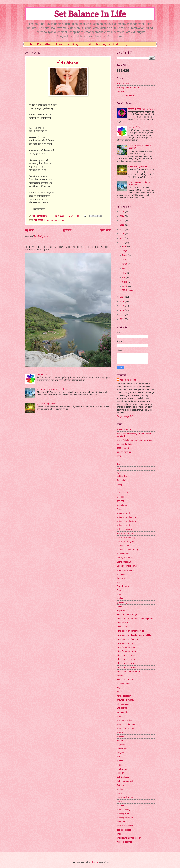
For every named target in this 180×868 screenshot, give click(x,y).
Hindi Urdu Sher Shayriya (128, 671)
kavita (119, 692)
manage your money (126, 728)
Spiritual (120, 785)
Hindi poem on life (125, 643)
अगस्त (125, 260)
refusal (120, 765)
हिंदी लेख (120, 501)
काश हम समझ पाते (124, 452)
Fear (119, 590)
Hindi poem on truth (126, 659)
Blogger (94, 862)
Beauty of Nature (124, 558)
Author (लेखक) (123, 83)
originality (121, 745)
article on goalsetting (126, 521)
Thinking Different (125, 818)
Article (120, 509)
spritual (120, 789)
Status (120, 793)
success (120, 805)
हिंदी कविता (38, 220)
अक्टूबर (125, 251)
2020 (123, 234)
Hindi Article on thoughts (128, 615)
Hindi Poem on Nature (127, 651)
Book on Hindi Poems (127, 566)
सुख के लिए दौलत (124, 493)
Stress (120, 801)
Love (119, 716)
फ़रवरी (125, 282)
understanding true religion (129, 838)
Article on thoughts (125, 541)
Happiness (122, 611)
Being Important (124, 562)
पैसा (118, 464)
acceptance (122, 505)
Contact (120, 91)
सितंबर (125, 255)
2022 (123, 225)
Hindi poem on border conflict (130, 631)
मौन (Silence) (68, 62)
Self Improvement (125, 781)
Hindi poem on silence (54, 220)
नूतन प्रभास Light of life (46, 404)
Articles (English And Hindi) (108, 44)
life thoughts (122, 712)
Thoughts (121, 822)
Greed (120, 606)
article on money (124, 529)
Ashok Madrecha (128, 380)
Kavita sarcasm (124, 696)
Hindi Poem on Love (126, 647)
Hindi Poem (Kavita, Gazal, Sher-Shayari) (56, 44)
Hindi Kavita (122, 623)
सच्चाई (119, 485)
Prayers (120, 753)
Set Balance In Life (90, 14)
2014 (123, 310)
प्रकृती (119, 472)
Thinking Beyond (124, 814)
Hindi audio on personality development (135, 619)
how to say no (123, 684)
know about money (125, 700)
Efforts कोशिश (43, 375)
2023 (123, 220)
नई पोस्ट (30, 230)
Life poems (122, 708)
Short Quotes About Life (128, 87)
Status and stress (125, 797)
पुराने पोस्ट (106, 230)
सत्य (118, 489)
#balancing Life (124, 429)
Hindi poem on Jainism (127, 639)
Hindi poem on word (126, 663)
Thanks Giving (123, 809)
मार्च (124, 277)
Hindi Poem (122, 627)
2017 (123, 297)
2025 (123, 212)
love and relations (125, 720)
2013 (123, 315)
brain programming (125, 570)
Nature (120, 740)
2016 (123, 301)
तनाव (119, 456)
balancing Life (123, 554)
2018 (123, 243)
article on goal (123, 513)
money (120, 732)
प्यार (118, 468)
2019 (123, 238)
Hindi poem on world (126, 667)
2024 (123, 216)
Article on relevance (126, 533)
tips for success (124, 830)
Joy (118, 688)
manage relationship (126, 724)
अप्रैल (125, 273)
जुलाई (125, 264)
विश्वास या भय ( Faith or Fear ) (142, 109)
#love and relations (125, 444)
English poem (123, 586)
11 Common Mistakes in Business (53, 389)
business (121, 574)
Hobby (120, 675)
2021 (123, 229)
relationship (122, 769)
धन (118, 460)
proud (119, 757)
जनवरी (125, 286)
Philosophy (122, 749)
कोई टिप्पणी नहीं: (74, 216)
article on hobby (124, 525)
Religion (120, 773)
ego (118, 582)
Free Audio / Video (125, 96)
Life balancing (123, 704)
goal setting (122, 602)
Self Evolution (123, 777)
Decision (121, 578)
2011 (123, 319)
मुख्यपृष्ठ (67, 230)
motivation (121, 736)
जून (124, 269)
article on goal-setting (127, 517)
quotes (120, 761)
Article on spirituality (126, 537)
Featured (121, 594)
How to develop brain (126, 680)
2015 (123, 306)
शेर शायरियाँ (121, 481)
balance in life (123, 546)
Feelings (121, 598)
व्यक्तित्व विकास (123, 477)
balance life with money (127, 550)
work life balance (124, 842)
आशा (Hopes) (123, 448)
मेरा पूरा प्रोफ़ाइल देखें (125, 417)
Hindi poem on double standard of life (134, 635)
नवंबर (125, 246)
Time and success (125, 826)
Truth (119, 834)
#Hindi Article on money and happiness (135, 440)
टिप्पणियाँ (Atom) (41, 237)
